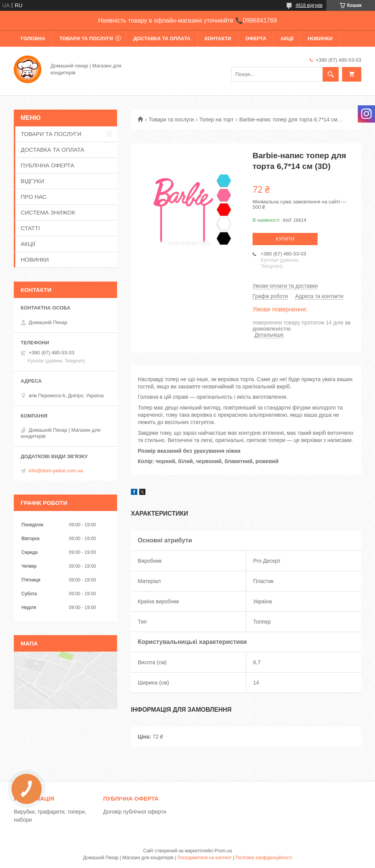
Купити (285, 239)
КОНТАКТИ (218, 38)
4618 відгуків (309, 5)
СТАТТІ (30, 228)
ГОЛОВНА (33, 38)
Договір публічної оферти (135, 812)
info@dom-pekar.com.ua (56, 471)
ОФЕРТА (256, 38)
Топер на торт (217, 120)
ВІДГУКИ (33, 181)
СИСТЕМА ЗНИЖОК (48, 212)
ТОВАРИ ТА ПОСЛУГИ (86, 38)
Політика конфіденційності (264, 858)
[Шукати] (331, 74)
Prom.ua (223, 851)
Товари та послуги (171, 120)
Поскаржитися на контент (204, 858)
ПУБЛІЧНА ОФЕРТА (47, 165)
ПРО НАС (34, 197)
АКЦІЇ (287, 38)
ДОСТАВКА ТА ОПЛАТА (162, 38)
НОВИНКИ (320, 38)
